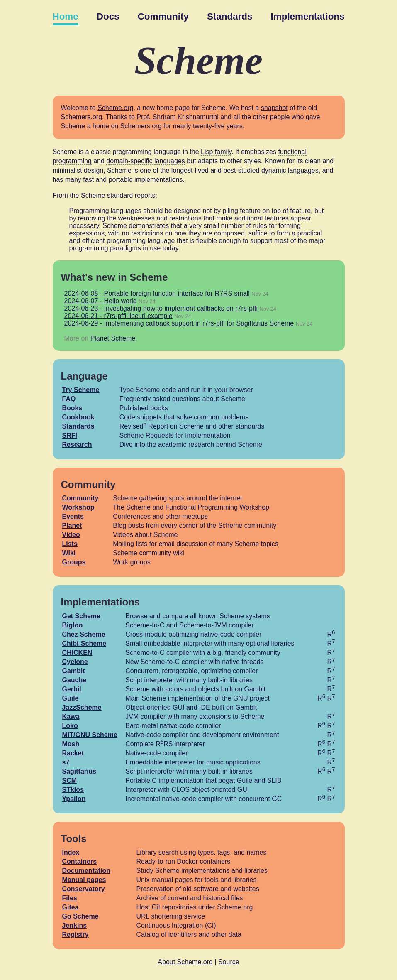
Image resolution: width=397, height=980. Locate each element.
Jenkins (75, 925)
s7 (66, 762)
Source (229, 962)
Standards (230, 16)
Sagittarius (79, 771)
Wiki (69, 553)
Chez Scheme (84, 634)
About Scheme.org (185, 962)
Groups (74, 562)
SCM (70, 780)
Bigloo (73, 625)
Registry (76, 935)
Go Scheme (80, 916)
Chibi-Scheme (84, 643)
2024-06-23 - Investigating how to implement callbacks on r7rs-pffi (161, 308)
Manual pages (84, 880)
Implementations (308, 16)
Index (71, 852)
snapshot (274, 108)
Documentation (86, 871)
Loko (70, 726)
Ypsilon (74, 799)
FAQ (69, 399)
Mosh (71, 744)
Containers (80, 861)
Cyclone (75, 662)
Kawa (71, 717)
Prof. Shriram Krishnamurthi (177, 117)
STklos (73, 790)
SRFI (70, 435)
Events (73, 516)
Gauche (74, 680)
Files (70, 898)
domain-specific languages (145, 161)
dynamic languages (290, 170)
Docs (108, 16)
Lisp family (216, 152)
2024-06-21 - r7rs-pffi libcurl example (118, 316)
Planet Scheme (113, 338)
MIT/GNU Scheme (90, 735)
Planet (72, 526)
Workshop (78, 507)
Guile (71, 698)
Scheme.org (115, 108)
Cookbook (78, 417)
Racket (73, 753)
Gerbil (72, 689)
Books (72, 408)
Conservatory (84, 889)
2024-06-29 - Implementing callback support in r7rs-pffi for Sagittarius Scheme (179, 323)
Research (77, 445)
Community (163, 16)
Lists (70, 544)
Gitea (71, 907)
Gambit (74, 671)
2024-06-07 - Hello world (101, 301)
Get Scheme (81, 616)
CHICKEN (77, 653)
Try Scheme (81, 390)
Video (71, 535)
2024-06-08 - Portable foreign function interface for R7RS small (157, 293)
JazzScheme (82, 707)
